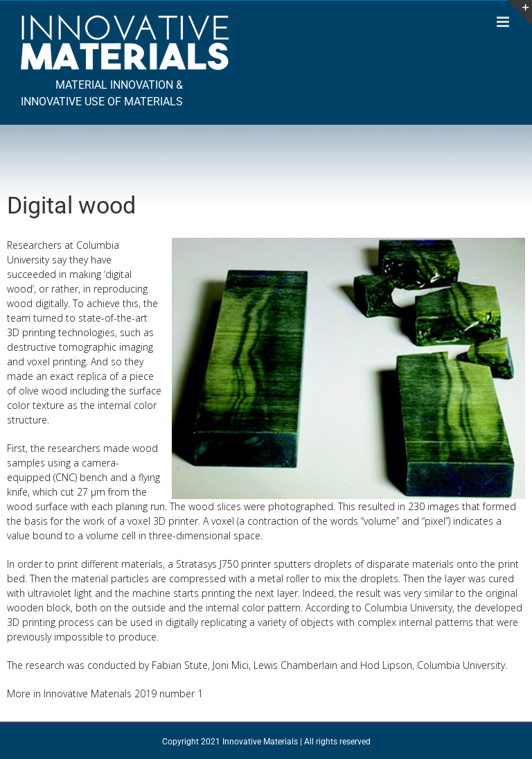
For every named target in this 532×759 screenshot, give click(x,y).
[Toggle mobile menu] (504, 22)
